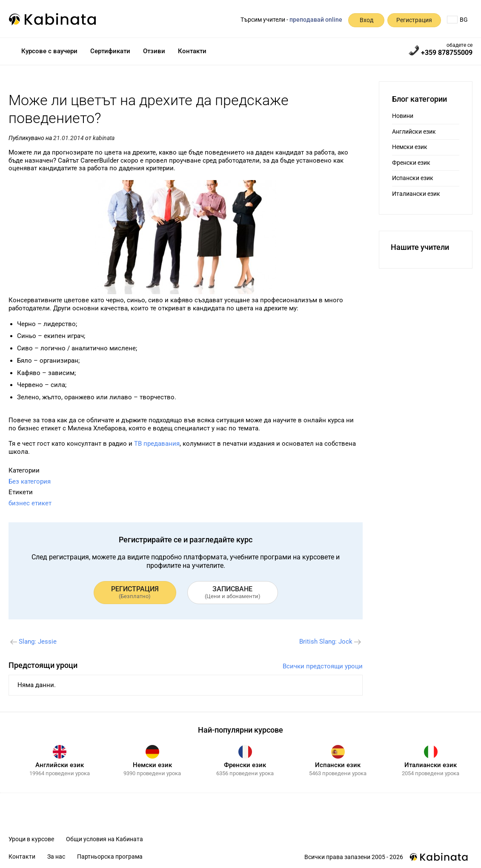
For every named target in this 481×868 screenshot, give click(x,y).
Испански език (413, 178)
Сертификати (110, 51)
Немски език (410, 147)
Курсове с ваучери (49, 51)
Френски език (411, 163)
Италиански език (416, 194)
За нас (56, 857)
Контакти (192, 51)
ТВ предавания (157, 444)
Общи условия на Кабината (105, 839)
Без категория (30, 481)
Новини (403, 116)
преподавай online (316, 20)
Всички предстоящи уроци (323, 666)
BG (457, 20)
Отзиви (154, 51)
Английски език (414, 132)
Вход (366, 20)
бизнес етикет (30, 503)
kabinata (104, 138)
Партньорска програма (110, 857)
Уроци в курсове (31, 839)
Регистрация (414, 20)
